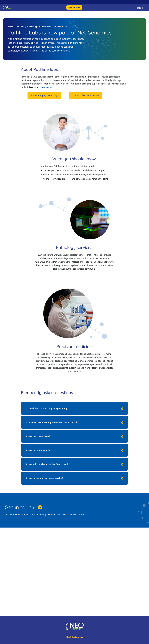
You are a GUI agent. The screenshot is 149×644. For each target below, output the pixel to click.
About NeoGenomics (74, 637)
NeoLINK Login (74, 7)
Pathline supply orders (42, 95)
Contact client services (84, 95)
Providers (20, 27)
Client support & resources (39, 27)
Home (10, 27)
